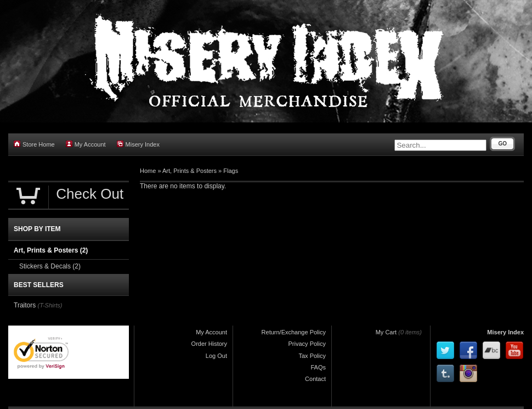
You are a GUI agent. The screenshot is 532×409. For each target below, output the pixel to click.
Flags (231, 171)
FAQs (318, 367)
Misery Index (138, 144)
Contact (315, 379)
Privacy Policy (307, 344)
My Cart (386, 332)
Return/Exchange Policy (294, 332)
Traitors (26, 305)
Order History (209, 344)
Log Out (216, 356)
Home (148, 171)
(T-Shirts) (50, 305)
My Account (86, 144)
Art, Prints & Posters (189, 171)
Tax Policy (312, 356)
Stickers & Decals (50, 266)
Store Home (34, 144)
